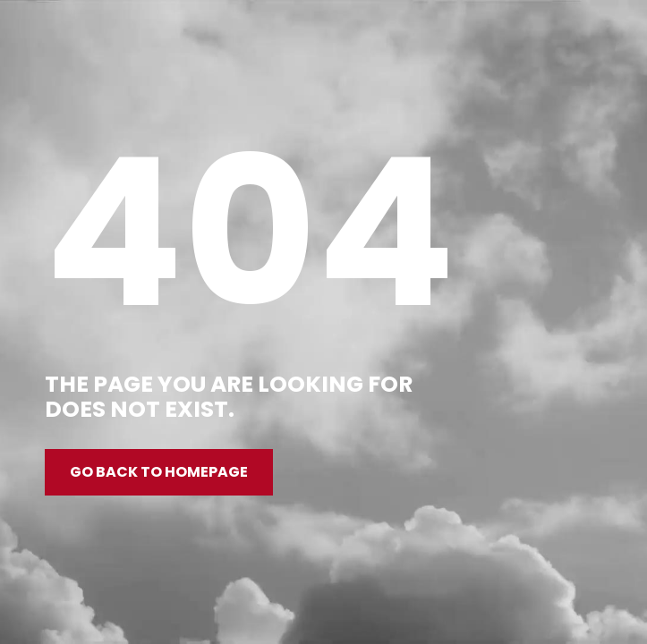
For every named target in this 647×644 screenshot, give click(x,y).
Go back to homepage (159, 472)
